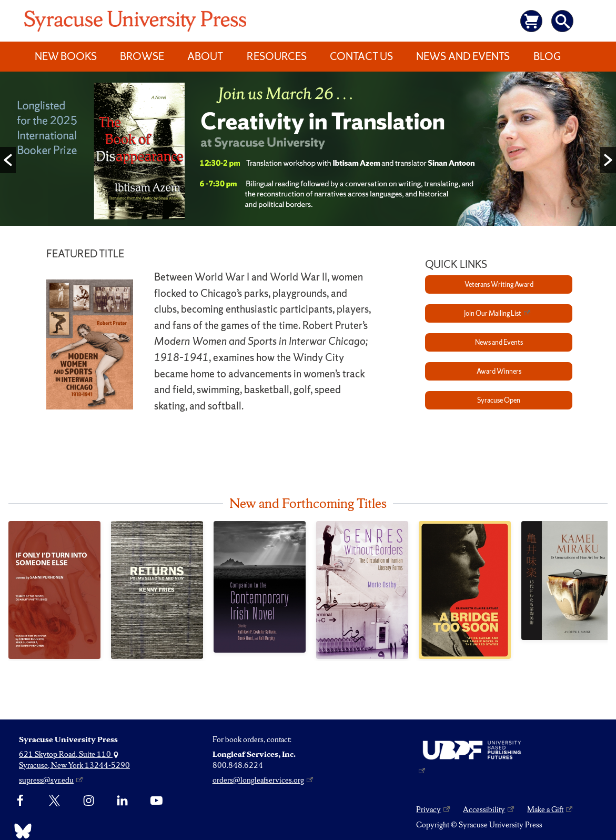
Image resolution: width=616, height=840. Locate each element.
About (205, 56)
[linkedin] (122, 801)
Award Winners (499, 371)
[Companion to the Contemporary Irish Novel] (260, 587)
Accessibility (484, 809)
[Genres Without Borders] (362, 590)
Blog (547, 56)
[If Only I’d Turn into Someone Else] (54, 590)
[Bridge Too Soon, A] (465, 590)
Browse (142, 56)
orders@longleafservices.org (258, 780)
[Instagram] (89, 801)
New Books (66, 56)
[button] (8, 160)
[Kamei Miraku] (567, 581)
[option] (308, 151)
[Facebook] (20, 801)
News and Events (463, 56)
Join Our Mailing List (493, 313)
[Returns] (157, 590)
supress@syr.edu (46, 780)
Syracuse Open (499, 400)
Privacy (428, 809)
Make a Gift (545, 809)
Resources (277, 56)
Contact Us (361, 56)
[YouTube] (156, 801)
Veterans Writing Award (499, 284)
